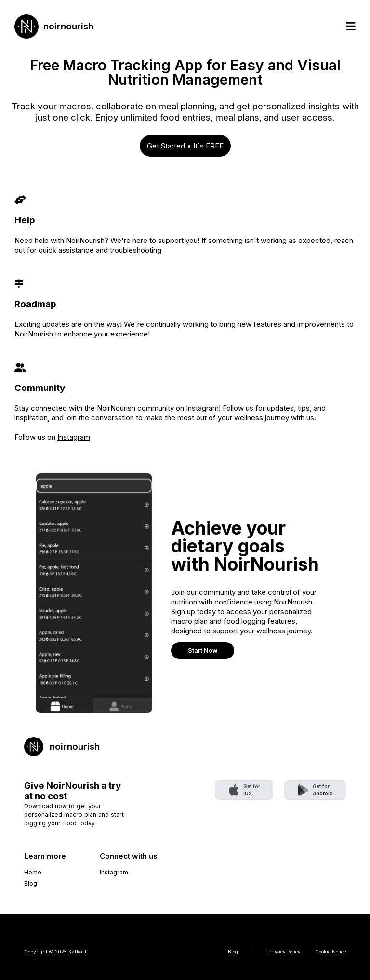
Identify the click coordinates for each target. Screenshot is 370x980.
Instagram (74, 437)
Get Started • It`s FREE (185, 146)
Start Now (203, 651)
